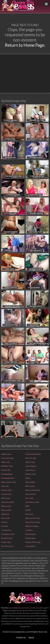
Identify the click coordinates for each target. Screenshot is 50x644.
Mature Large (6, 506)
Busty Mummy (30, 534)
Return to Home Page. (25, 45)
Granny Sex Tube (7, 458)
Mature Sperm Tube (8, 482)
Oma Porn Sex (30, 494)
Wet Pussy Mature (32, 526)
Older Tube (5, 462)
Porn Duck (29, 514)
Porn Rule (5, 526)
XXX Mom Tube (7, 466)
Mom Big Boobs (7, 474)
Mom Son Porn (6, 510)
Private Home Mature (33, 454)
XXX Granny (5, 498)
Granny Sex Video (7, 502)
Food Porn (29, 530)
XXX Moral (5, 514)
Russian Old (5, 470)
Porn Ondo (29, 498)
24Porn (28, 478)
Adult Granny (6, 454)
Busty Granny (30, 538)
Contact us (21, 637)
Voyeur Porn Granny (32, 522)
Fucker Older (6, 542)
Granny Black (30, 546)
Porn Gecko (5, 518)
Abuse (31, 637)
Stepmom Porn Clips (32, 518)
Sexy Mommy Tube (32, 502)
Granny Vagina (30, 466)
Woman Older (6, 490)
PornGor (4, 522)
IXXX (27, 506)
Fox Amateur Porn (8, 478)
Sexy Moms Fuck (7, 546)
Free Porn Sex (6, 494)
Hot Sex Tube (30, 462)
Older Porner (30, 470)
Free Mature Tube (7, 534)
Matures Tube (30, 474)
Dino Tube (5, 486)
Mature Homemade (32, 490)
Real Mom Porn (7, 538)
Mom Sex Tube (30, 458)
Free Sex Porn (6, 530)
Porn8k (28, 510)
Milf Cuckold (30, 486)
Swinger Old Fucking (32, 542)
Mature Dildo (30, 482)
